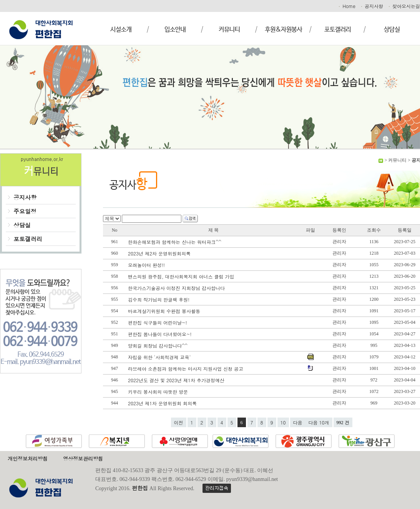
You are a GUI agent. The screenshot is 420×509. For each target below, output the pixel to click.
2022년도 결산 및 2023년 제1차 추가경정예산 (177, 380)
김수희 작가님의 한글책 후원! (159, 299)
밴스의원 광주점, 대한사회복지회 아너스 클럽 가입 (182, 276)
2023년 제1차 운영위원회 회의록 (163, 403)
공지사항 (372, 6)
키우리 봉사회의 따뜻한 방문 (159, 392)
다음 (298, 422)
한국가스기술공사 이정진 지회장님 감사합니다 (177, 288)
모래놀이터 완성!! (147, 265)
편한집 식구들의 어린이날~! (158, 322)
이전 (179, 422)
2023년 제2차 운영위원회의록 (160, 253)
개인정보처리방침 (28, 458)
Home (347, 6)
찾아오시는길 (404, 6)
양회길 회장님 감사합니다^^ (159, 346)
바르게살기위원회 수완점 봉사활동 (165, 311)
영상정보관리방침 (83, 458)
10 (283, 422)
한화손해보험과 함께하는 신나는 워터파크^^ (175, 242)
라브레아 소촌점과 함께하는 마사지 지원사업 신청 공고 (186, 369)
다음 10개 (319, 422)
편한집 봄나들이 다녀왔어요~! (161, 334)
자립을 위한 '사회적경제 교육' (160, 357)
